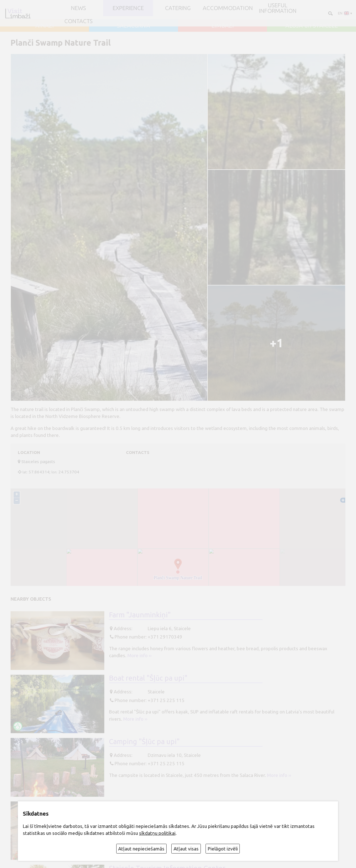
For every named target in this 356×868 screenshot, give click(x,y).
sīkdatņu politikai (157, 833)
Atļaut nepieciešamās (141, 849)
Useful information (278, 8)
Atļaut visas (186, 849)
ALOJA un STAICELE (312, 26)
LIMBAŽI (223, 26)
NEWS (78, 8)
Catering (178, 8)
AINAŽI (45, 26)
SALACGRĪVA (133, 26)
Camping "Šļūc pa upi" (144, 741)
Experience (128, 8)
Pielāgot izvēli (223, 849)
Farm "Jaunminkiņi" (140, 615)
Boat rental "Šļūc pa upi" (148, 678)
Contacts (78, 21)
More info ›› (139, 655)
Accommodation (228, 8)
